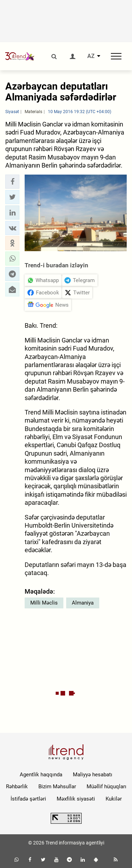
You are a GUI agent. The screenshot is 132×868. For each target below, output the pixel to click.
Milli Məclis (44, 603)
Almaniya (83, 603)
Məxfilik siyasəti (76, 799)
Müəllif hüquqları (106, 787)
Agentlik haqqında (41, 775)
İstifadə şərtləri (28, 799)
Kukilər (114, 799)
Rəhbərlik (17, 787)
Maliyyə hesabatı (93, 775)
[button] (12, 182)
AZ (91, 56)
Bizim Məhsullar (57, 787)
